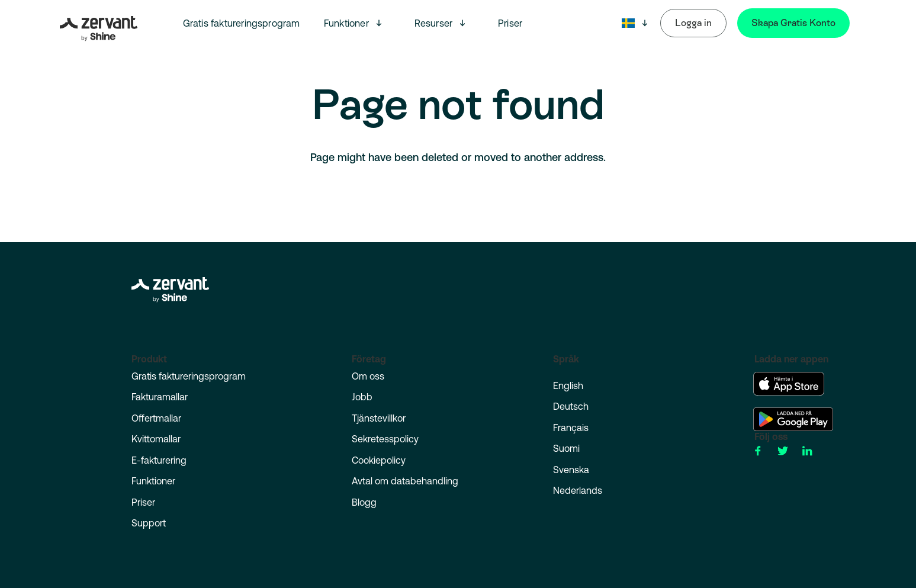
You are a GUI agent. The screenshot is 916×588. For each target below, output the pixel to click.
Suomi (566, 448)
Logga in (693, 23)
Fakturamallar (160, 397)
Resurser (434, 23)
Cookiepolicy (379, 460)
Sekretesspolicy (385, 439)
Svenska (571, 470)
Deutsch (571, 406)
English (568, 385)
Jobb (362, 397)
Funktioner (346, 23)
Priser (510, 23)
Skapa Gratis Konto (793, 23)
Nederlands (578, 490)
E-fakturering (159, 460)
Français (571, 428)
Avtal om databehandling (405, 481)
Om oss (368, 376)
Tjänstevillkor (379, 418)
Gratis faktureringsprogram (242, 23)
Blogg (364, 502)
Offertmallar (156, 418)
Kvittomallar (156, 439)
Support (149, 523)
